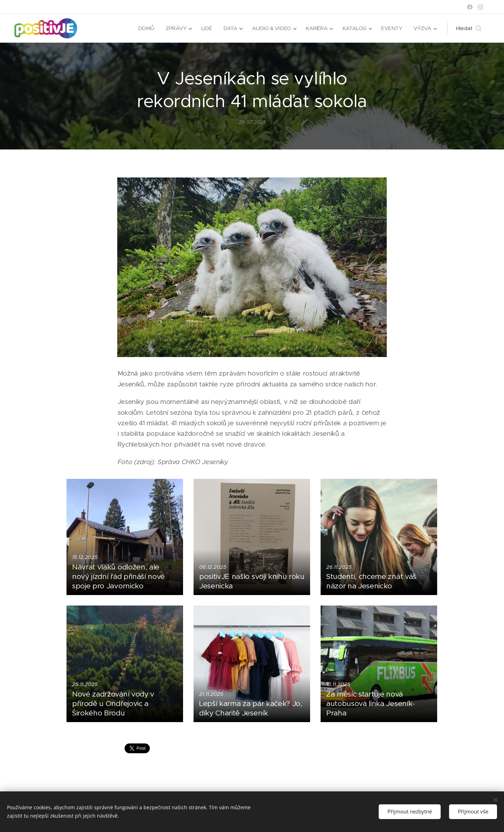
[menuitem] (144, 28)
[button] (469, 28)
